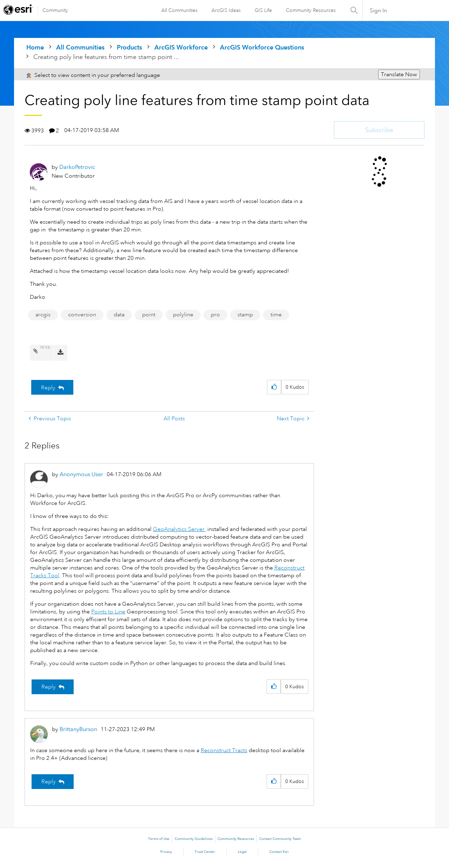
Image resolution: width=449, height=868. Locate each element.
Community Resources (311, 10)
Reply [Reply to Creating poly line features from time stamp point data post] (48, 388)
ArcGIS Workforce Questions (262, 47)
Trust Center (205, 852)
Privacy (166, 852)
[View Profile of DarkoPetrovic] (77, 167)
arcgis (43, 315)
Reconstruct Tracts (224, 750)
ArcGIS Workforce (181, 47)
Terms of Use (159, 839)
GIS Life (263, 10)
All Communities (179, 10)
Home (35, 47)
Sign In (378, 11)
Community (55, 10)
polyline (183, 315)
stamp (245, 315)
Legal (242, 852)
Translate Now (399, 74)
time (276, 315)
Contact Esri (279, 852)
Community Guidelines (194, 839)
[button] (274, 387)
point (149, 315)
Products (129, 47)
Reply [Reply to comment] (49, 687)
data (119, 315)
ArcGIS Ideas (226, 10)
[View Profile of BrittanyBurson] (78, 729)
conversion (82, 315)
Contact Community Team (280, 839)
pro (215, 315)
